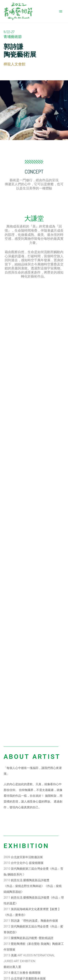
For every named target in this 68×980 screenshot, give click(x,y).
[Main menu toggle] (61, 11)
